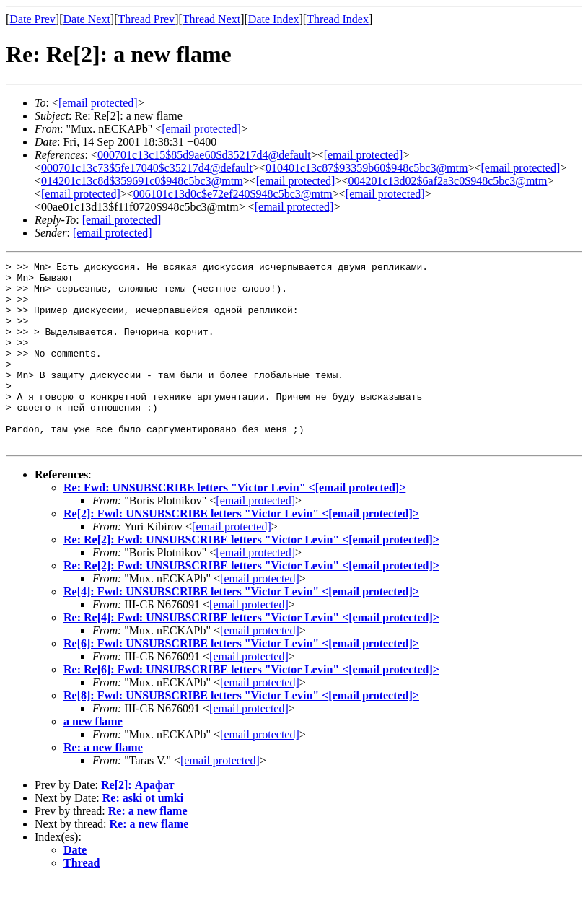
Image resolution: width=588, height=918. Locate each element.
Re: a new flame (103, 784)
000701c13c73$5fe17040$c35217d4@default (147, 168)
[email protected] (294, 207)
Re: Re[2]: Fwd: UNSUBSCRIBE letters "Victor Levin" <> (251, 576)
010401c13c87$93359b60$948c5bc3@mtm (367, 168)
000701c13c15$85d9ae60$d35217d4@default (204, 155)
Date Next (87, 19)
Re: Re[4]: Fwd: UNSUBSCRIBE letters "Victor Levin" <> (251, 654)
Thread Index (338, 19)
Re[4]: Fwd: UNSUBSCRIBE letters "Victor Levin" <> (241, 628)
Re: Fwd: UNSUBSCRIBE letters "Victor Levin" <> (234, 524)
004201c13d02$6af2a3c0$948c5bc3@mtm (447, 181)
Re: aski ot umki (143, 835)
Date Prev (32, 19)
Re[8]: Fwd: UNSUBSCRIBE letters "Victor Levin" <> (241, 732)
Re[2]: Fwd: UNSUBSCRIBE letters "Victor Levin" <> (241, 550)
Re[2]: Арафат (138, 822)
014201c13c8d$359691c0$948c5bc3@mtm (142, 181)
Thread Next (211, 19)
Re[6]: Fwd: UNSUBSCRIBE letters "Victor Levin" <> (241, 680)
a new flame (93, 758)
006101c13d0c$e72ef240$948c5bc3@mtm (233, 194)
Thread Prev (146, 19)
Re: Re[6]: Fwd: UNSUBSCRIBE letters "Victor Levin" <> (251, 706)
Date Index (274, 19)
